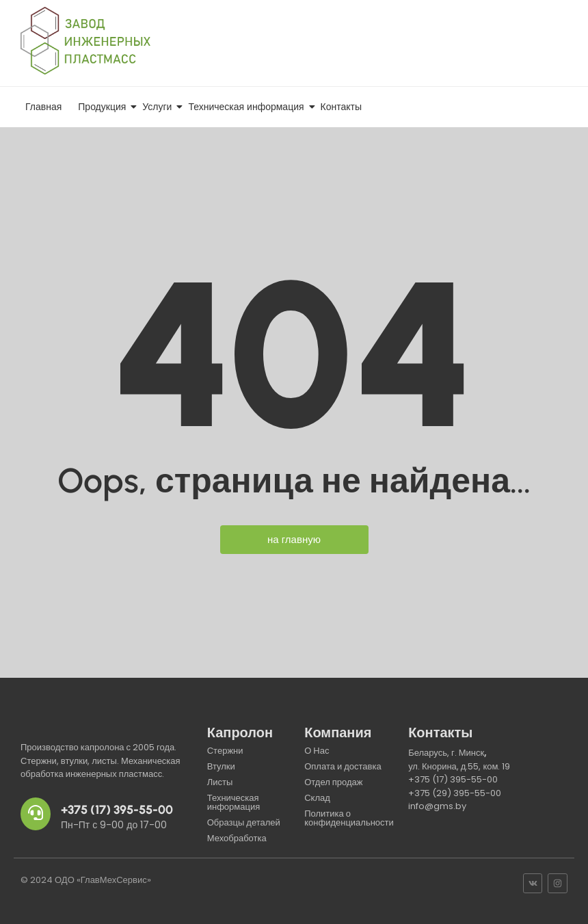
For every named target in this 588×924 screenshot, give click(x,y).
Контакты (341, 107)
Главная (43, 107)
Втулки (221, 766)
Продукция (104, 107)
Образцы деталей (244, 822)
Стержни (225, 751)
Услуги (159, 107)
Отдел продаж (333, 782)
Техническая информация (248, 107)
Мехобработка (237, 838)
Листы (220, 782)
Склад (317, 798)
